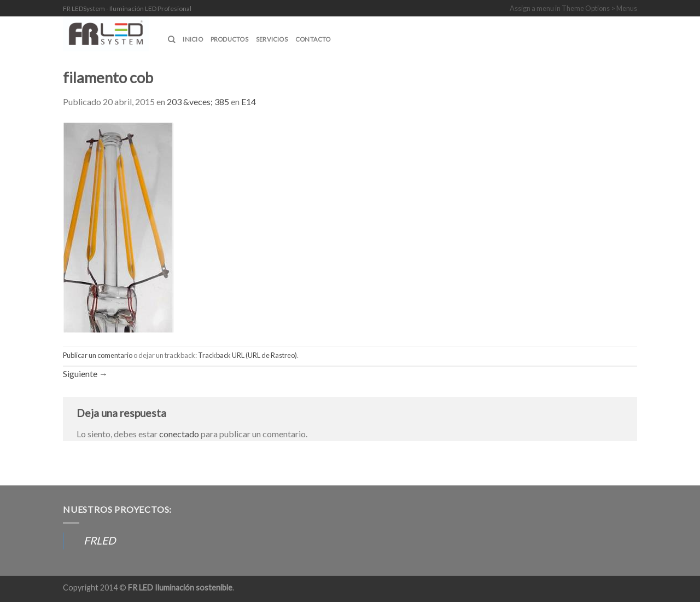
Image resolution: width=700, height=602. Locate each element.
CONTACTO (313, 39)
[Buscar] (171, 39)
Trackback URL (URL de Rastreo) (247, 355)
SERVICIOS (272, 39)
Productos (229, 39)
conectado (179, 434)
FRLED (100, 540)
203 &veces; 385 (198, 102)
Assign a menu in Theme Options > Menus (573, 8)
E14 (249, 102)
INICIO (192, 39)
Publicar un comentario (98, 355)
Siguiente (85, 374)
